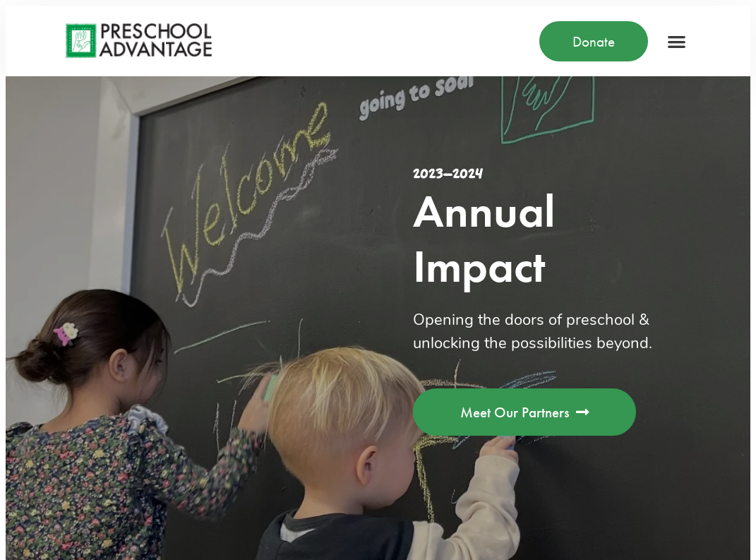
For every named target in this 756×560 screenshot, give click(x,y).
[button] (677, 41)
